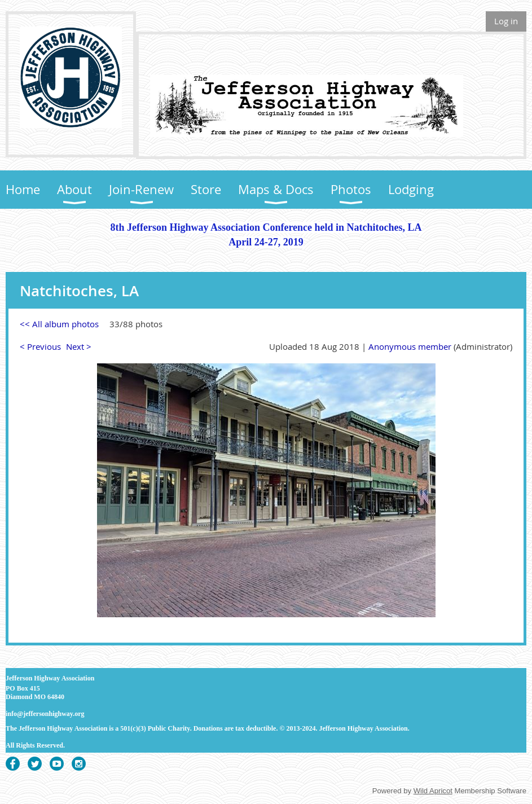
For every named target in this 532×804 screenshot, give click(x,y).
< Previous (40, 346)
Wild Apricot (433, 791)
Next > (79, 346)
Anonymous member (410, 346)
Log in (506, 21)
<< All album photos (59, 324)
